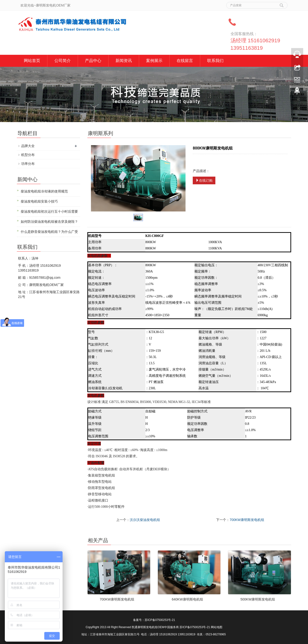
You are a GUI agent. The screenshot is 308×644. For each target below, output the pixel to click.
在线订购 (204, 180)
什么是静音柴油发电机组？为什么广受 (49, 232)
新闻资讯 (124, 61)
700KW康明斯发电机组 (247, 520)
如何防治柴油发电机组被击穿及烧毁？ (49, 222)
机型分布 (28, 155)
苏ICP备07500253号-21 (160, 620)
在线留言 (185, 61)
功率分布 (28, 164)
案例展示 (154, 61)
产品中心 (93, 61)
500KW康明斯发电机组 (258, 599)
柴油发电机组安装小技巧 (39, 201)
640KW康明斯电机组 (187, 599)
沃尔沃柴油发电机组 (145, 520)
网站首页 (32, 61)
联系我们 (215, 61)
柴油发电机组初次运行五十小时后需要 (49, 211)
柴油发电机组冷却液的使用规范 (44, 191)
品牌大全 (28, 146)
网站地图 (217, 627)
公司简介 (63, 61)
